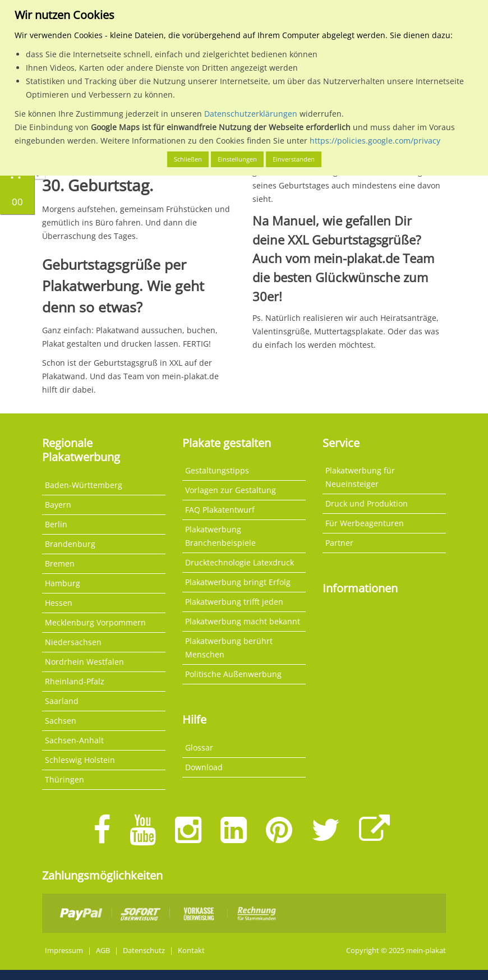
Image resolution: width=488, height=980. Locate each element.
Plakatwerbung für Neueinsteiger (360, 477)
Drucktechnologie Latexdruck (240, 562)
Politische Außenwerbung (233, 674)
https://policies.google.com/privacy (375, 141)
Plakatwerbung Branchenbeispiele (220, 536)
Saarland (62, 701)
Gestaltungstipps (217, 470)
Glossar (199, 747)
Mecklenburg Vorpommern (95, 622)
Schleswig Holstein (80, 760)
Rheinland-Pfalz (75, 681)
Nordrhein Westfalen (84, 662)
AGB (103, 951)
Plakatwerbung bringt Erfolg (238, 582)
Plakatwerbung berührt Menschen (229, 648)
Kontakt (191, 951)
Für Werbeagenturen (365, 523)
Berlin (56, 524)
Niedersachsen (73, 642)
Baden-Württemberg (84, 485)
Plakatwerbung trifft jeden (234, 602)
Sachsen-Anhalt (74, 740)
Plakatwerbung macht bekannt (243, 621)
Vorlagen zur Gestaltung (231, 490)
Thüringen (65, 779)
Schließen (188, 159)
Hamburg (63, 583)
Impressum (64, 951)
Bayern (58, 505)
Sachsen (61, 721)
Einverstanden (294, 159)
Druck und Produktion (367, 503)
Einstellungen (237, 159)
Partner (339, 543)
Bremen (60, 563)
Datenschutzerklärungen (251, 114)
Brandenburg (70, 544)
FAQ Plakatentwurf (220, 510)
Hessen (59, 603)
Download (204, 767)
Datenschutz (144, 951)
